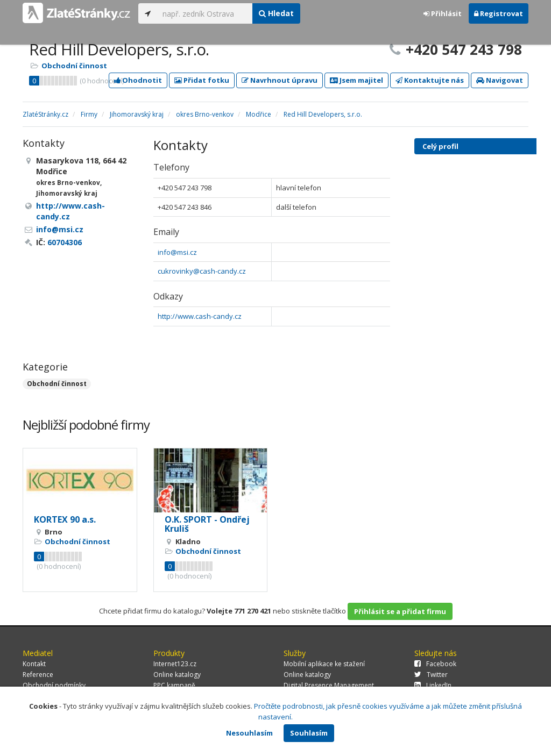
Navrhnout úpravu (280, 80)
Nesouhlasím (249, 733)
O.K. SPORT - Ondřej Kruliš (207, 524)
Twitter (431, 675)
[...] (205, 13)
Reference (38, 675)
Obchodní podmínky (54, 685)
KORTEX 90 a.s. (65, 519)
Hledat (276, 13)
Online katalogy (177, 675)
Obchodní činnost (74, 66)
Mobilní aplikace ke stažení (324, 664)
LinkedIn (433, 685)
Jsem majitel (356, 80)
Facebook (435, 664)
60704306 (65, 242)
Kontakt (34, 664)
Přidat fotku (202, 80)
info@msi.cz (177, 252)
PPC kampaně (174, 685)
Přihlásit (443, 13)
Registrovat (499, 13)
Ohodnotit (138, 80)
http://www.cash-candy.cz (200, 316)
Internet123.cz (175, 664)
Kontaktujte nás (430, 80)
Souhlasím (309, 733)
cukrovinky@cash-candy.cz (202, 271)
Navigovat (500, 80)
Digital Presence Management (329, 685)
